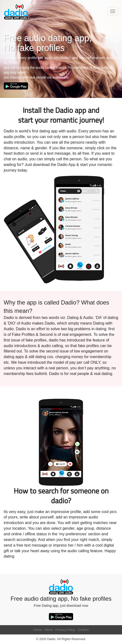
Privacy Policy (65, 630)
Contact (83, 630)
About (49, 630)
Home (38, 630)
